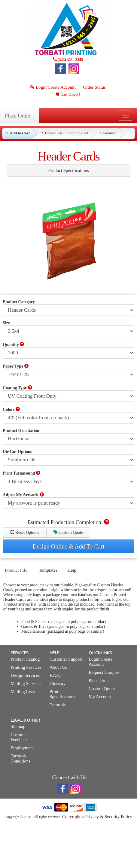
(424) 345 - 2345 (70, 60)
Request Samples (104, 672)
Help (72, 570)
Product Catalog (25, 659)
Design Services (25, 675)
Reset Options (25, 532)
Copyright (71, 817)
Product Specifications (68, 170)
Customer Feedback (19, 737)
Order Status (94, 87)
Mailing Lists (23, 692)
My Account (100, 697)
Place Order (99, 680)
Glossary (58, 683)
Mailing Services (26, 683)
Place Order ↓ (20, 116)
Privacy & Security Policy (109, 817)
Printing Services (26, 667)
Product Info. (17, 570)
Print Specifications (62, 694)
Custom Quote (68, 532)
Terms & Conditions (20, 758)
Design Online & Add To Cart (68, 546)
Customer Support (66, 659)
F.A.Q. (56, 675)
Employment (22, 748)
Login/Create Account (53, 87)
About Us (58, 667)
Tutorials (58, 705)
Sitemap (18, 726)
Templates (48, 570)
